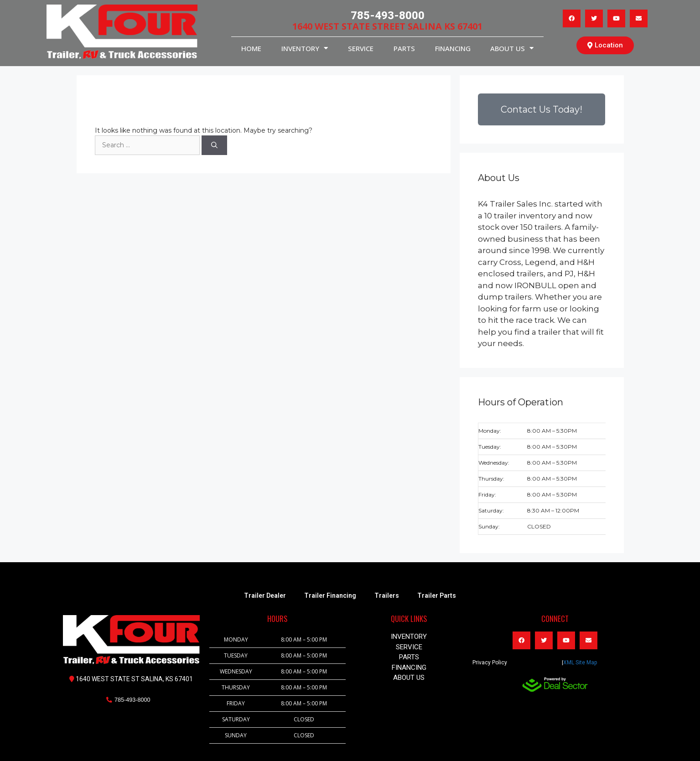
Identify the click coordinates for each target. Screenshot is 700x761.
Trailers (387, 595)
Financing (453, 48)
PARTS (404, 48)
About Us (512, 48)
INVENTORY (305, 48)
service (361, 48)
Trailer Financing (330, 595)
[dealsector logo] (555, 685)
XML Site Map (580, 663)
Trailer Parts (437, 595)
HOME (251, 48)
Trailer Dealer (265, 595)
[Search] (214, 145)
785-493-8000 (388, 16)
